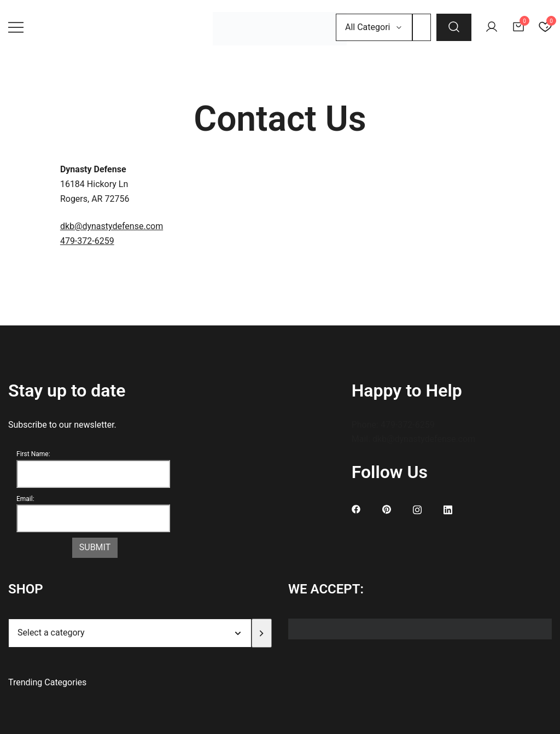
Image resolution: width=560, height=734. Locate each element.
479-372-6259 (87, 241)
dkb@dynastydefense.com (112, 226)
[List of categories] (130, 633)
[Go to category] (262, 633)
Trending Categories (47, 682)
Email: (25, 499)
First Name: (33, 454)
